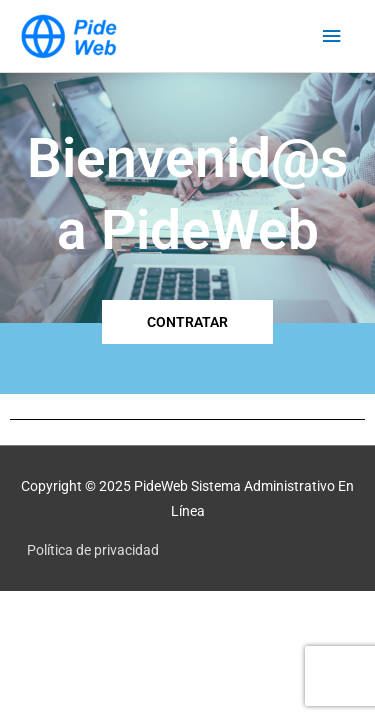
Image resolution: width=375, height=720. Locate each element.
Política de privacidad (93, 550)
